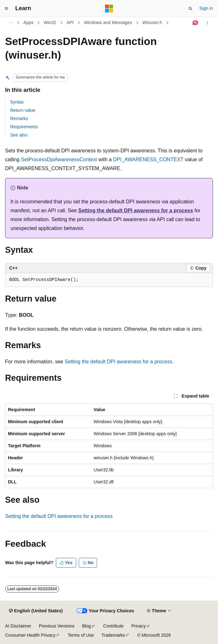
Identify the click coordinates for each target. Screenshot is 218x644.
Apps (29, 22)
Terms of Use (81, 635)
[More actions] (207, 23)
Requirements (24, 127)
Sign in (206, 8)
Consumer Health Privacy (30, 635)
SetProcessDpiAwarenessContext (59, 159)
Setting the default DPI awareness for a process (135, 210)
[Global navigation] (6, 9)
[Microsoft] (109, 9)
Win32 (50, 22)
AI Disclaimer (18, 626)
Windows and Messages (108, 22)
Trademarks (113, 635)
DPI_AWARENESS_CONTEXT (148, 159)
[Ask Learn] (196, 23)
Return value (23, 110)
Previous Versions (56, 626)
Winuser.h (152, 22)
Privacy (139, 626)
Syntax (17, 102)
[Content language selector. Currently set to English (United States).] (36, 611)
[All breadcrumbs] (11, 23)
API (70, 22)
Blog (87, 626)
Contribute (113, 626)
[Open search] (190, 9)
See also (19, 135)
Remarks (19, 118)
